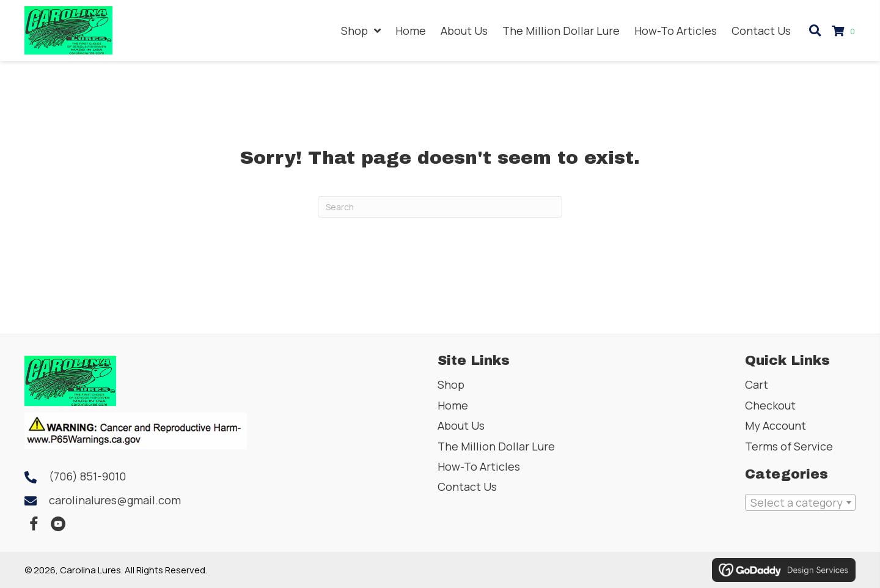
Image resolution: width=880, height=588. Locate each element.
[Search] (440, 207)
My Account (776, 425)
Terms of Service (789, 446)
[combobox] (800, 502)
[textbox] (800, 502)
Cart (757, 384)
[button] (34, 524)
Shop (451, 384)
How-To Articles (479, 466)
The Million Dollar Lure (496, 446)
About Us (461, 425)
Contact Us (467, 487)
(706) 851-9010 (87, 476)
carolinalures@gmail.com (115, 500)
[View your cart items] (845, 31)
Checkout (770, 405)
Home (453, 405)
